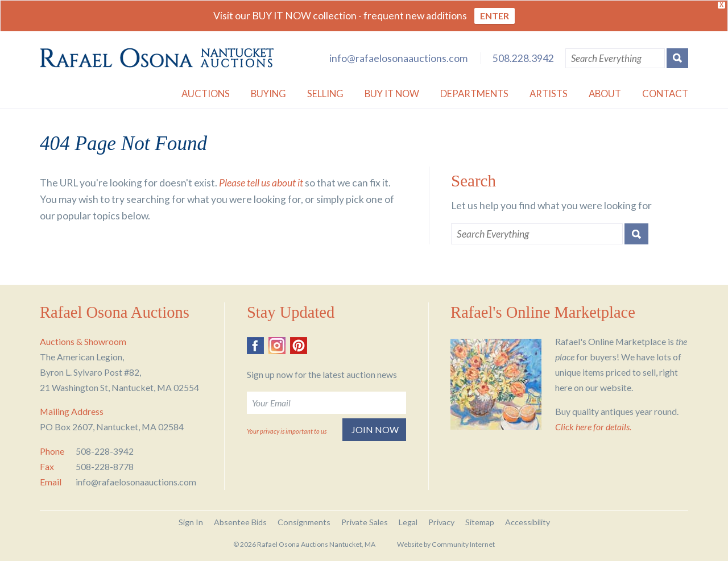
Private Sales (365, 522)
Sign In (191, 522)
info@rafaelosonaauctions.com (398, 58)
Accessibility (528, 522)
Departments (474, 93)
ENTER (495, 16)
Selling (325, 93)
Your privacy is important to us (287, 431)
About (605, 93)
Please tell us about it (261, 183)
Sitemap (480, 522)
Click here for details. (593, 427)
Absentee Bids (240, 522)
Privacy (441, 522)
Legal (408, 522)
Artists (549, 93)
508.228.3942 (523, 58)
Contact (665, 93)
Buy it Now (392, 93)
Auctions (206, 93)
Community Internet (463, 544)
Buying (268, 93)
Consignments (304, 522)
